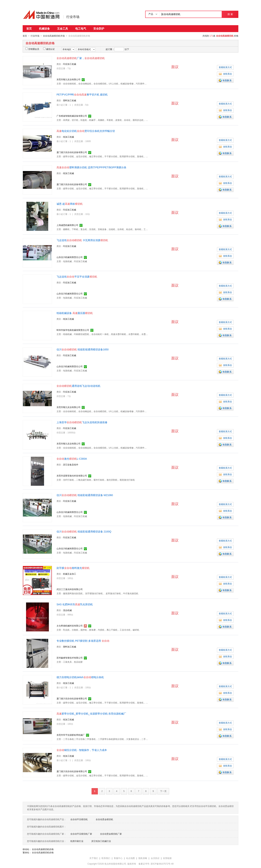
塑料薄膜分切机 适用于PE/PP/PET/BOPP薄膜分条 (91, 167)
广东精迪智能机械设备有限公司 (72, 116)
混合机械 (67, 610)
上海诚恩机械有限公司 (67, 225)
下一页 (163, 791)
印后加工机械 (70, 64)
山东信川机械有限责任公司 (70, 257)
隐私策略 (143, 858)
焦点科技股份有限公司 (115, 864)
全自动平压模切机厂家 (81, 834)
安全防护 (99, 29)
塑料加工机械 (70, 100)
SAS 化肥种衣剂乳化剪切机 (75, 604)
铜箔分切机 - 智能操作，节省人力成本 (82, 750)
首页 (29, 29)
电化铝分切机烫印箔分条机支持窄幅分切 (86, 131)
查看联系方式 (225, 67)
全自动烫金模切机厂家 (111, 834)
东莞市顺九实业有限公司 (69, 79)
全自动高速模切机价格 (43, 849)
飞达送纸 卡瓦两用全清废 (82, 240)
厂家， (81, 58)
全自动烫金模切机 (104, 819)
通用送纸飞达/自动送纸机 (78, 386)
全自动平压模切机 (79, 819)
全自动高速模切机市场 (54, 36)
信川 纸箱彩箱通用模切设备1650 (83, 349)
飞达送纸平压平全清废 (77, 276)
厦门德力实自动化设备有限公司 (72, 152)
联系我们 (106, 858)
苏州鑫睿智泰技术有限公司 (70, 658)
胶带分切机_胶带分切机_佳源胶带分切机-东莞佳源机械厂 (91, 713)
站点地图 (130, 858)
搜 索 (230, 14)
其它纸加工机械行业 (101, 841)
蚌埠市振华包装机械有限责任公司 (73, 330)
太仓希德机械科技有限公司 (70, 626)
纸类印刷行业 (77, 841)
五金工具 (63, 29)
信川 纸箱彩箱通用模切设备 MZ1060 (85, 495)
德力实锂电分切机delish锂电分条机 (80, 677)
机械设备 (44, 29)
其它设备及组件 (71, 465)
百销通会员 (32, 49)
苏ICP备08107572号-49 (162, 864)
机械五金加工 (70, 574)
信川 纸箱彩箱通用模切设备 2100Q (84, 531)
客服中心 (118, 858)
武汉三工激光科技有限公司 (70, 589)
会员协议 (155, 858)
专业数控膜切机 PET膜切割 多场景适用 (83, 641)
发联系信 (225, 74)
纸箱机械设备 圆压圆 (75, 313)
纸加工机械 (69, 137)
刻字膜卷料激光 (73, 568)
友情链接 (167, 858)
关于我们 (94, 858)
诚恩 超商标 (70, 204)
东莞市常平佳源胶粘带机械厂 (71, 735)
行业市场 (73, 17)
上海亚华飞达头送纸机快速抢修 (82, 422)
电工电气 (81, 29)
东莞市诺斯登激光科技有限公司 (72, 476)
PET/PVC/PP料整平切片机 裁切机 (82, 94)
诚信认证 (49, 49)
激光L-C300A (72, 459)
